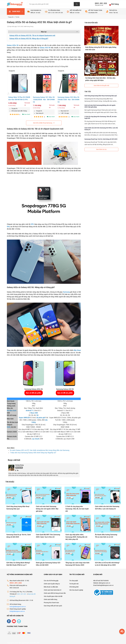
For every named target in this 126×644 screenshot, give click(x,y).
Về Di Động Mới (74, 585)
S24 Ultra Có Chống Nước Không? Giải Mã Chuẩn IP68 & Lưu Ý (18, 563)
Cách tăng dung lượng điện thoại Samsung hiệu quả (101, 93)
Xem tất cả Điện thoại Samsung (44, 123)
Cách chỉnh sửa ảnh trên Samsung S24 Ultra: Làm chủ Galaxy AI (101, 126)
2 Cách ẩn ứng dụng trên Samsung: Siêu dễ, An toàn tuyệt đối (101, 114)
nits (46, 420)
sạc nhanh (36, 439)
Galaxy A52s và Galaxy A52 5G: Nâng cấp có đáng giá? (29, 39)
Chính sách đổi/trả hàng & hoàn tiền (55, 591)
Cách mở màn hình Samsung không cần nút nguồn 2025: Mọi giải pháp (100, 103)
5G (38, 415)
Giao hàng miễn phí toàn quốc (53, 604)
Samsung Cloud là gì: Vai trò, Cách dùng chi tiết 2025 (101, 136)
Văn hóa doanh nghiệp (76, 588)
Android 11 (30, 411)
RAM (9, 427)
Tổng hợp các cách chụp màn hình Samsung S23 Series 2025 (77, 563)
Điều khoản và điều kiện (51, 585)
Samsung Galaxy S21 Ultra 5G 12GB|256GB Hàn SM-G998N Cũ (44, 100)
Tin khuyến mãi (74, 582)
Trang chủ (11, 17)
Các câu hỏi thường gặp (51, 579)
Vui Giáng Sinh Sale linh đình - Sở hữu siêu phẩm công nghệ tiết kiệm (101, 77)
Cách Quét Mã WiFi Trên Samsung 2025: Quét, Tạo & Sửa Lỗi (48, 535)
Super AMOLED (24, 418)
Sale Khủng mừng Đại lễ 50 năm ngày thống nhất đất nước (101, 48)
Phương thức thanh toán (51, 601)
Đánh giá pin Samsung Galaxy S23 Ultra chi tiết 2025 (48, 563)
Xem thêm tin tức (101, 146)
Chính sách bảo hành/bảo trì (53, 588)
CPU (32, 224)
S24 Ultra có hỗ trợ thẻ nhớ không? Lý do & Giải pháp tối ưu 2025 (107, 563)
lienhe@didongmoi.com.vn (105, 583)
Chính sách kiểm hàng (50, 597)
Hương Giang (19, 465)
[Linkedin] (18, 470)
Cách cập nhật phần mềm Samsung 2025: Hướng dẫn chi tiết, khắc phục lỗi (76, 536)
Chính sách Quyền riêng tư (52, 582)
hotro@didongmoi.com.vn (18, 605)
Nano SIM (34, 413)
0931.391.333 (100, 3)
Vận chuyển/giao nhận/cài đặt (53, 594)
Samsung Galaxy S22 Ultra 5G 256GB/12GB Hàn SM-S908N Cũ (68, 100)
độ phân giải (41, 418)
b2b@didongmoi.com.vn (17, 609)
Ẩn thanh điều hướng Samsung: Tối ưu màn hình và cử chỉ (106, 535)
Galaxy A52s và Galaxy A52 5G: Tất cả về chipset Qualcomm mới (32, 35)
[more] (122, 631)
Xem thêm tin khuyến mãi (101, 82)
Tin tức (17, 17)
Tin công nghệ (74, 579)
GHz (8, 227)
